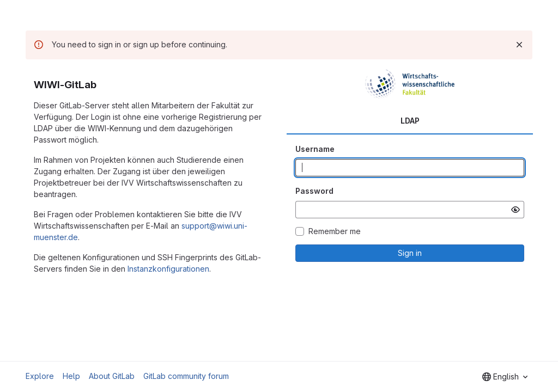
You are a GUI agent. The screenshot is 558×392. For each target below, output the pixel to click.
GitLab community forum (186, 376)
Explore (40, 376)
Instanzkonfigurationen (168, 269)
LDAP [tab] (410, 121)
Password (314, 191)
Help (71, 376)
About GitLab (112, 376)
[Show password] (515, 210)
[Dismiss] (519, 45)
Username (315, 149)
